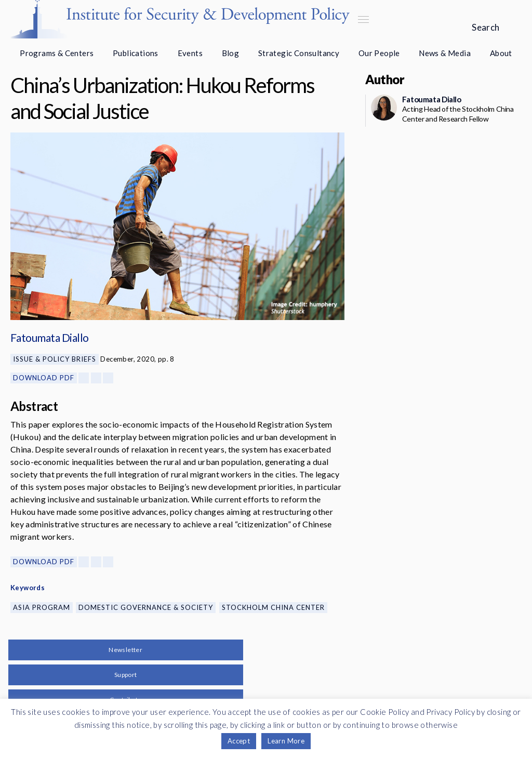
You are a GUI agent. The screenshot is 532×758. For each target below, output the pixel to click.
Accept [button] (239, 741)
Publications (136, 53)
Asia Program (42, 607)
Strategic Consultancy (299, 53)
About (501, 53)
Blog (231, 53)
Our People (379, 53)
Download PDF (44, 378)
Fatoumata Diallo (50, 337)
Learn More (286, 741)
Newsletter (125, 650)
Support (126, 675)
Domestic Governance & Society (146, 607)
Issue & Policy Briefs (55, 359)
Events (190, 53)
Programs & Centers (57, 53)
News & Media (445, 53)
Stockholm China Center (273, 607)
